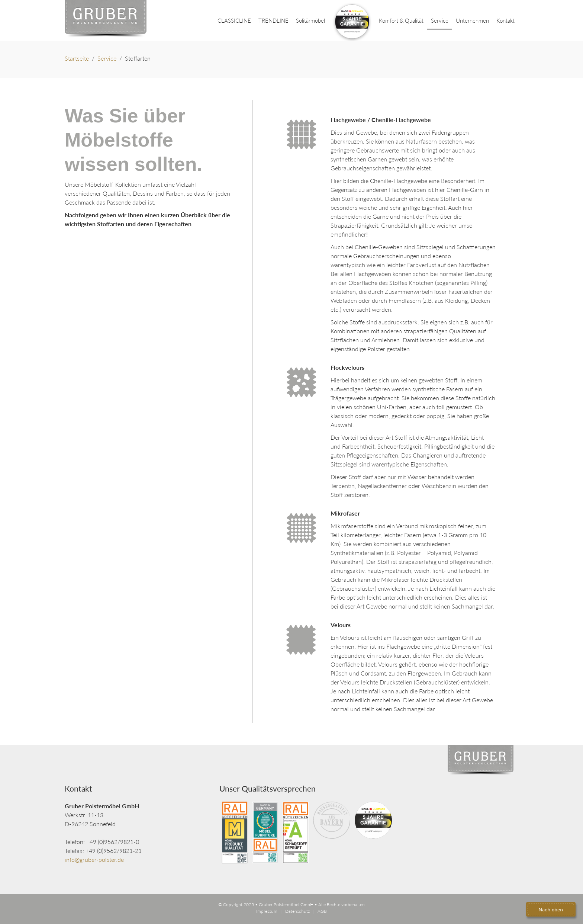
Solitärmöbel (310, 20)
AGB (322, 911)
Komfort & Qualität (401, 20)
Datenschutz (297, 911)
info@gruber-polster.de (94, 859)
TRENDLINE (273, 20)
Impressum (267, 911)
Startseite (77, 58)
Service (440, 20)
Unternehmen (472, 20)
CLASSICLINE (234, 20)
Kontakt (505, 20)
